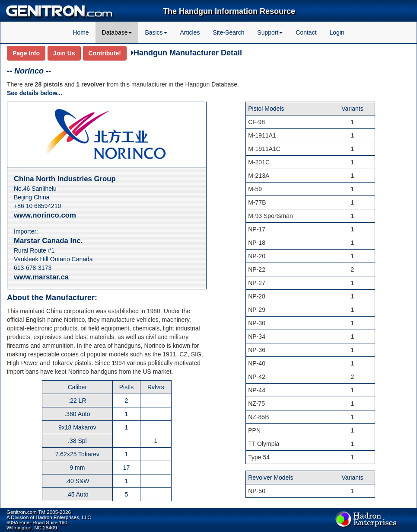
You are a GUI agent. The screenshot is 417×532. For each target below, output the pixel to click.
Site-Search (228, 32)
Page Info (26, 53)
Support (270, 32)
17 (127, 468)
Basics (156, 32)
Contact (306, 32)
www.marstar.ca (41, 277)
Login (337, 32)
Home (81, 32)
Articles (190, 32)
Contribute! (105, 53)
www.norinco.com (45, 215)
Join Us (64, 53)
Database (117, 32)
